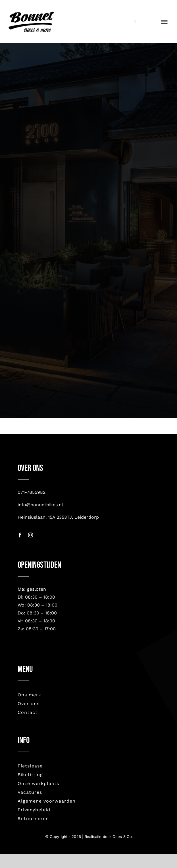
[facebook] (20, 535)
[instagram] (31, 535)
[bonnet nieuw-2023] (31, 14)
